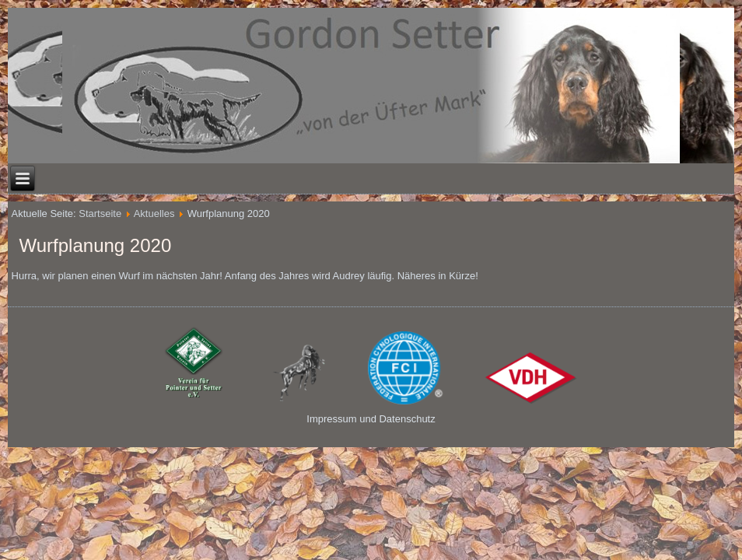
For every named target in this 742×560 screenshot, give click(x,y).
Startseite (100, 213)
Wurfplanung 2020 (96, 245)
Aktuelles (154, 213)
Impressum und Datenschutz (371, 419)
